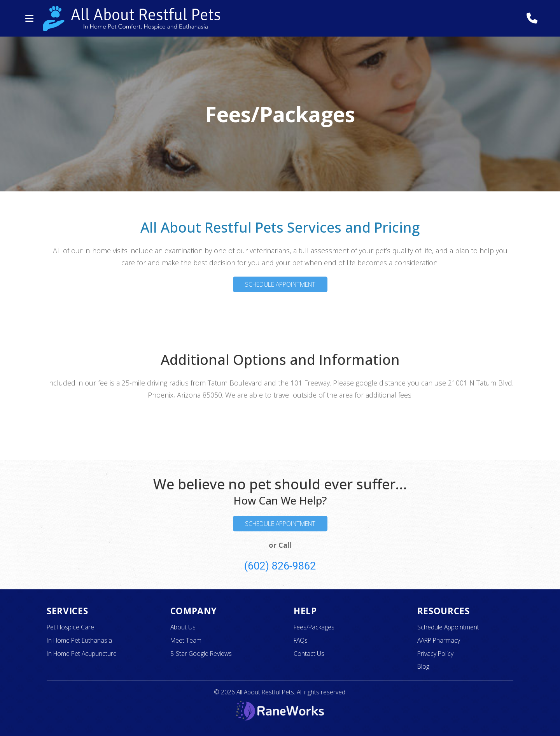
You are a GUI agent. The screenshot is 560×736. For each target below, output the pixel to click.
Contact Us (309, 654)
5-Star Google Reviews (201, 654)
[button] (29, 18)
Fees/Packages (314, 627)
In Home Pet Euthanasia (79, 640)
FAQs (301, 640)
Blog (423, 666)
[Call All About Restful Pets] (532, 18)
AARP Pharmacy (439, 640)
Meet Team (186, 640)
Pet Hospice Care (70, 627)
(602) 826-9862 (280, 566)
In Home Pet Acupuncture (82, 654)
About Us (183, 627)
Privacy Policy (435, 654)
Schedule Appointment (280, 284)
